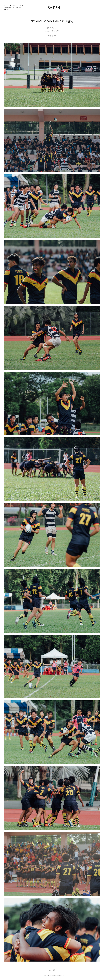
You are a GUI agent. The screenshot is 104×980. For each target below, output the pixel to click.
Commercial (9, 8)
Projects (8, 6)
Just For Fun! (18, 6)
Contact (19, 8)
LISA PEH (52, 8)
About (7, 9)
